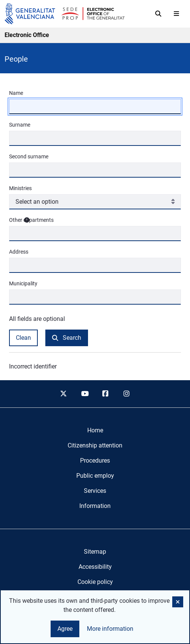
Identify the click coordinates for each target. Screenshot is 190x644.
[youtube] (85, 394)
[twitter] (63, 394)
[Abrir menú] (176, 14)
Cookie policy (95, 582)
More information (110, 629)
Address (19, 252)
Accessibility (95, 567)
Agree (65, 629)
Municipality (23, 283)
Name (16, 93)
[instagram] (127, 394)
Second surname (29, 156)
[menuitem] (95, 430)
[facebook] (106, 394)
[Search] (158, 14)
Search (67, 338)
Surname (20, 125)
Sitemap (95, 552)
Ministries (20, 188)
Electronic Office (27, 35)
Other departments (93, 220)
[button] (178, 602)
